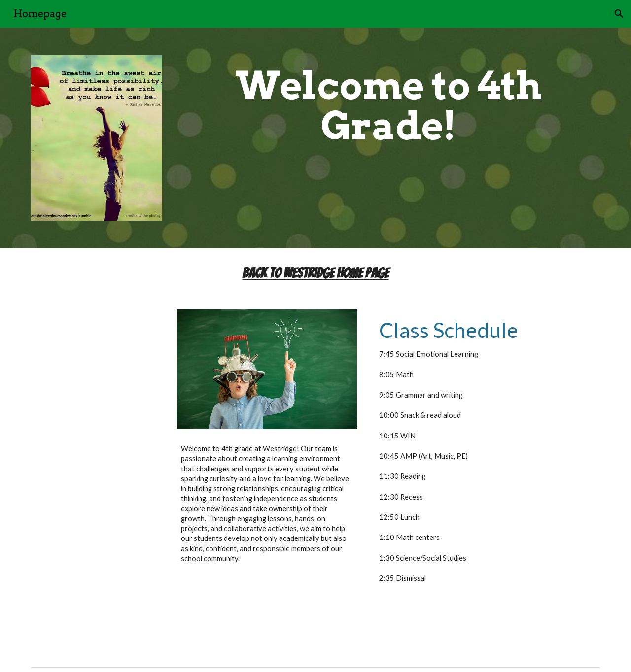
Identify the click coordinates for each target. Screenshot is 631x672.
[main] (388, 106)
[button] (619, 14)
